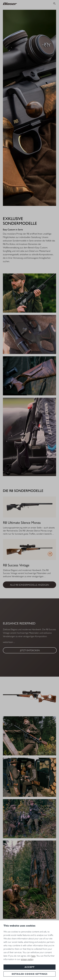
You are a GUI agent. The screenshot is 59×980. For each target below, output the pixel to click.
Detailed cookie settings (30, 974)
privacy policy (27, 959)
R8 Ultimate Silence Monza (22, 522)
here (33, 956)
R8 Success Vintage (16, 565)
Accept (29, 967)
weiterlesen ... (9, 642)
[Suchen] (55, 4)
